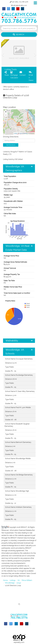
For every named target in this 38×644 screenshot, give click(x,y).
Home (5, 580)
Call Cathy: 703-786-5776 (20, 2)
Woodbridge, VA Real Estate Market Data (17, 248)
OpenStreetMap (24, 133)
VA (19, 580)
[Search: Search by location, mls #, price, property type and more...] (19, 28)
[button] (19, 35)
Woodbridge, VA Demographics (15, 168)
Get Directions (11, 145)
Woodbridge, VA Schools (15, 352)
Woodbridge (10, 583)
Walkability (12, 341)
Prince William (27, 580)
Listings (13, 580)
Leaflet (16, 133)
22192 (19, 583)
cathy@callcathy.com (20, 5)
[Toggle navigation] (35, 3)
